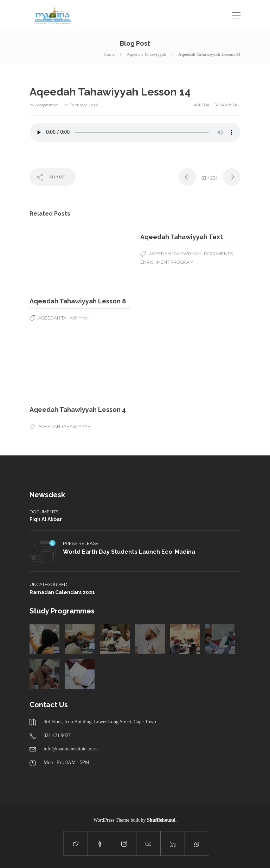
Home (109, 54)
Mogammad (47, 105)
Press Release (81, 543)
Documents (218, 254)
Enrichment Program (167, 262)
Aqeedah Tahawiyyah (146, 54)
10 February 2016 (81, 105)
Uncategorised (49, 584)
